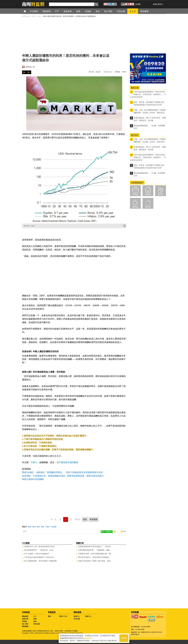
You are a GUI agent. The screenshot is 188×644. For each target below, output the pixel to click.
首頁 (27, 11)
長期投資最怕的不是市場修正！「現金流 (94, 546)
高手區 (148, 207)
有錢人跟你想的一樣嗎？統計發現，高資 (94, 561)
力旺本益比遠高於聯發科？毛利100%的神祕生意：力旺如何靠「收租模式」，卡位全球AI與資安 (148, 94)
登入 (162, 4)
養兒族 (161, 194)
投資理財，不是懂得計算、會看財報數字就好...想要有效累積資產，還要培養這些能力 (63, 476)
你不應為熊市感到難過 (67, 462)
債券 (30, 527)
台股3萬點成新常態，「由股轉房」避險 (94, 550)
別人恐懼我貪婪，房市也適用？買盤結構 (40, 561)
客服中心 (88, 616)
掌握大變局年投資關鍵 (33, 479)
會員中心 (77, 616)
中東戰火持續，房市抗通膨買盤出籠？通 (94, 554)
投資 (34, 527)
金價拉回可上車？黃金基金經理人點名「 (40, 546)
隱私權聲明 (88, 638)
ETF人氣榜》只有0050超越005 (37, 554)
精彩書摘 (25, 626)
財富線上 (29, 67)
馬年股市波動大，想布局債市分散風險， (94, 557)
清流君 (54, 527)
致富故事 (25, 619)
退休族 (135, 207)
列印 (125, 531)
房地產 (24, 621)
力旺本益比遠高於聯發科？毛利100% (39, 557)
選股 (49, 616)
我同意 (124, 638)
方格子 (34, 462)
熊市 (43, 527)
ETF (35, 616)
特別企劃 (37, 624)
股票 (35, 619)
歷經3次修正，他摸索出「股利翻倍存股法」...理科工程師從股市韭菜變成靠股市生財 (62, 472)
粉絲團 (138, 4)
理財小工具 (63, 616)
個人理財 (25, 624)
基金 (35, 621)
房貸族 (148, 194)
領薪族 (135, 194)
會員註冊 (156, 4)
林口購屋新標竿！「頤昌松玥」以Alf (39, 550)
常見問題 (77, 619)
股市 (38, 527)
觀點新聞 (25, 616)
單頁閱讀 (94, 519)
